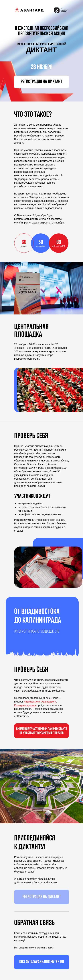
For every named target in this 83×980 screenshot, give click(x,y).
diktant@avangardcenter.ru (42, 962)
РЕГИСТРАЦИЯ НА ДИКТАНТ (41, 82)
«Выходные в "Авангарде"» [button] (40, 702)
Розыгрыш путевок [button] (25, 705)
